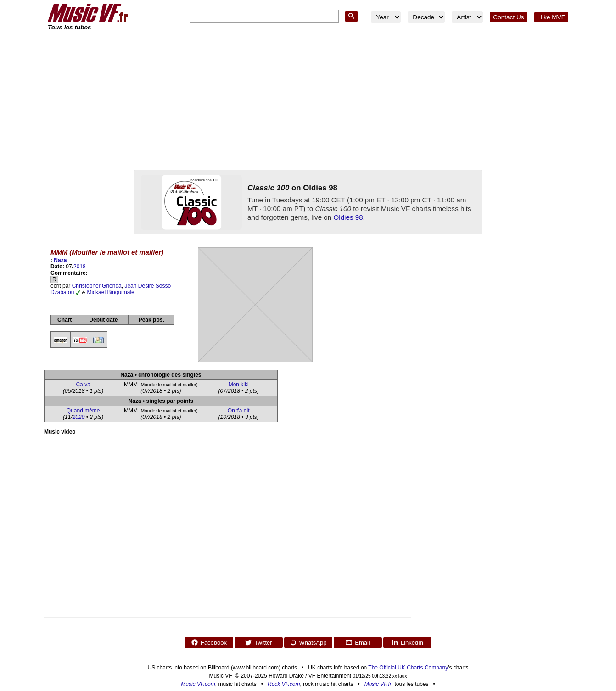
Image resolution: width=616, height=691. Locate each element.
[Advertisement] (308, 101)
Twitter (258, 642)
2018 (80, 267)
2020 (79, 417)
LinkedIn (407, 642)
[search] (263, 17)
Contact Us (508, 17)
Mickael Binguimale (110, 292)
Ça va (83, 385)
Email (358, 642)
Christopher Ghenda (97, 286)
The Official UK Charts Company (408, 668)
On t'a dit (239, 411)
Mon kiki (239, 385)
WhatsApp (308, 642)
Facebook (209, 642)
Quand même (83, 411)
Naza (60, 260)
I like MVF (551, 17)
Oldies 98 (348, 217)
